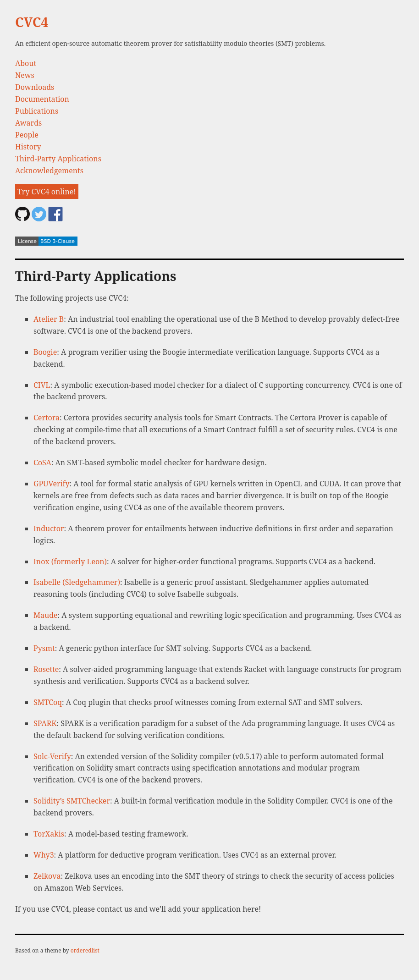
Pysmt (44, 648)
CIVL (42, 385)
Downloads (35, 87)
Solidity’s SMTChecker (72, 801)
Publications (37, 111)
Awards (28, 123)
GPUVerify (52, 484)
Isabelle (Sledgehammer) (77, 582)
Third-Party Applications (58, 159)
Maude (46, 615)
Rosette (46, 669)
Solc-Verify (52, 756)
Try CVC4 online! (47, 192)
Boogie (45, 352)
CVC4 (32, 22)
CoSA (42, 462)
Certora (47, 418)
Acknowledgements (49, 171)
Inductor (49, 529)
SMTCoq (48, 702)
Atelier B (49, 319)
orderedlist (85, 950)
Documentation (42, 99)
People (27, 135)
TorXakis (49, 834)
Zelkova (47, 876)
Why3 (44, 855)
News (25, 75)
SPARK (45, 723)
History (28, 147)
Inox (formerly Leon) (70, 562)
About (26, 63)
